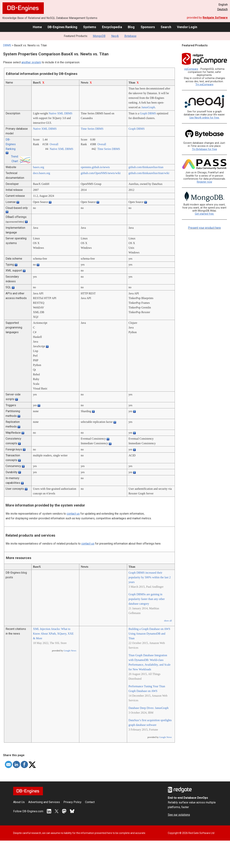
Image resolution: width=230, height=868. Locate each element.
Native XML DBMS (61, 113)
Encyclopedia (112, 27)
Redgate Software (215, 18)
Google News (70, 651)
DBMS (7, 45)
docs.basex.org (42, 173)
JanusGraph (148, 107)
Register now (204, 182)
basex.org (38, 167)
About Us (19, 802)
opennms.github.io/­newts (95, 167)
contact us (73, 514)
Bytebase (130, 36)
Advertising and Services (44, 802)
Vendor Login (187, 27)
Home (37, 27)
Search (166, 27)
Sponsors (148, 27)
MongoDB (99, 36)
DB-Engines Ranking (62, 27)
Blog (131, 27)
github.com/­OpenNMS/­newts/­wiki (101, 173)
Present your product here (204, 228)
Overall (54, 144)
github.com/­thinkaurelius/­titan (146, 167)
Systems (90, 27)
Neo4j (115, 36)
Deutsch (222, 9)
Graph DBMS (148, 113)
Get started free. (204, 214)
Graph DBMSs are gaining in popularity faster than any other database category (147, 599)
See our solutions (179, 815)
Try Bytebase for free (204, 149)
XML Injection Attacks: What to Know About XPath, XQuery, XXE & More (53, 634)
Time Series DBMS (92, 129)
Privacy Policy (72, 802)
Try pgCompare (204, 85)
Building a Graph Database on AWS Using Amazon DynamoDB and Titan (149, 634)
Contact (90, 802)
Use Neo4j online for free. (204, 118)
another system (31, 62)
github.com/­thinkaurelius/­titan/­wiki (149, 173)
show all (168, 621)
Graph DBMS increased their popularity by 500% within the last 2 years (150, 577)
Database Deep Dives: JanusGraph (149, 708)
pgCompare (191, 69)
